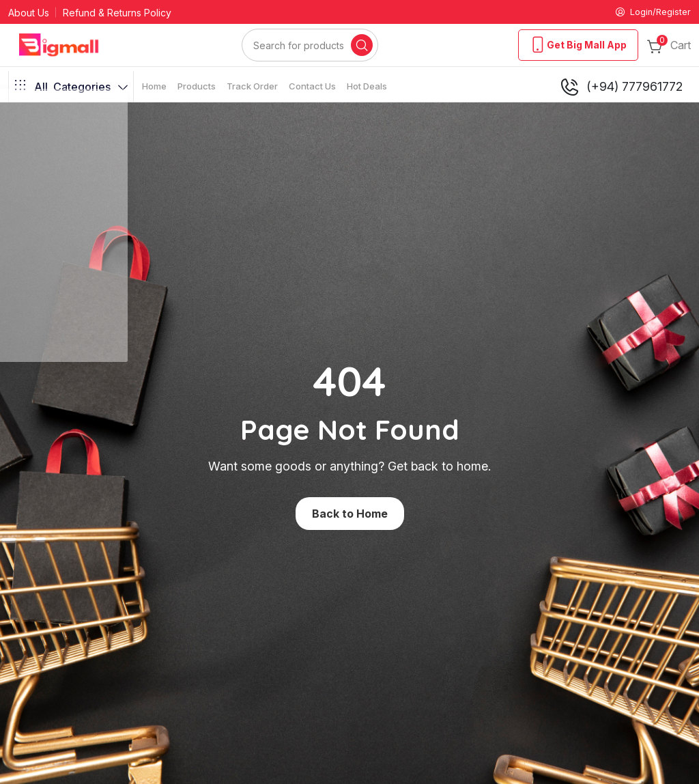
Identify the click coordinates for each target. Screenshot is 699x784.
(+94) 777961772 (621, 88)
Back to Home (350, 515)
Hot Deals (367, 87)
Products (197, 87)
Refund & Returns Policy (117, 13)
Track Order (252, 87)
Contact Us (312, 87)
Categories (71, 88)
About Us (29, 13)
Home (154, 87)
